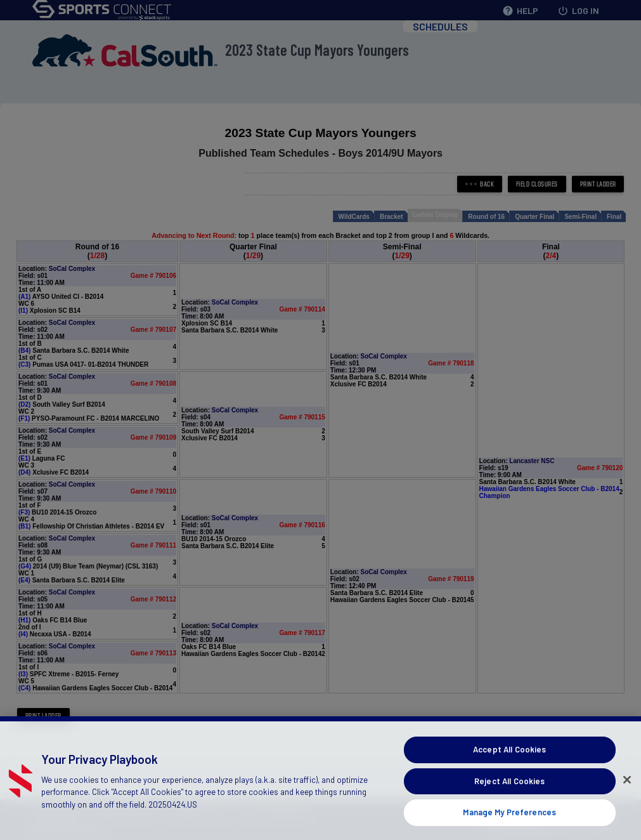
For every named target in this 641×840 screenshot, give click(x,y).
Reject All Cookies (509, 794)
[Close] (627, 793)
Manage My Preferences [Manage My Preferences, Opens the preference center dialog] (509, 825)
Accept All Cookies (509, 763)
